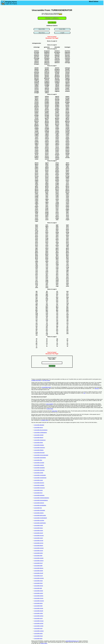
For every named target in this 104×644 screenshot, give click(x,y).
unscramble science (39, 561)
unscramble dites (38, 460)
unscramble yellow (38, 613)
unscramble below (38, 603)
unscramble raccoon (39, 535)
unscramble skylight (39, 435)
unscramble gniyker (39, 623)
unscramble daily (38, 588)
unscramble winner (39, 586)
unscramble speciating (39, 468)
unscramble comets (39, 626)
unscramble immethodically (40, 518)
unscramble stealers (39, 513)
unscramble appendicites (40, 458)
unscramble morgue (39, 621)
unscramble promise (39, 578)
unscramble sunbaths (39, 485)
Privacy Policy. (44, 643)
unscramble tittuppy (39, 438)
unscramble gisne (38, 638)
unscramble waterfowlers (40, 523)
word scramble (50, 404)
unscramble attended (39, 425)
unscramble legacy (39, 528)
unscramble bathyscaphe (40, 515)
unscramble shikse (39, 443)
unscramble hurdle (38, 525)
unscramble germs (38, 427)
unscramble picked (39, 591)
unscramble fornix (38, 493)
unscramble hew (38, 508)
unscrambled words (46, 387)
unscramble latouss (39, 568)
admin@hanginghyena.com (72, 641)
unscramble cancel (39, 551)
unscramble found (38, 563)
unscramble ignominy (39, 483)
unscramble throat (38, 636)
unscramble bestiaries (39, 495)
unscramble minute (39, 608)
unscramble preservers (39, 448)
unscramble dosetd (39, 611)
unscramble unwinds (39, 465)
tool (84, 393)
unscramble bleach (39, 546)
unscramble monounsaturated (41, 455)
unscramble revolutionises (40, 478)
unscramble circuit (38, 576)
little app (97, 388)
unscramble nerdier (39, 473)
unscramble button (38, 553)
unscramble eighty (38, 633)
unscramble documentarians (41, 430)
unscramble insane (39, 530)
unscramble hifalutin (39, 450)
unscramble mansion (39, 601)
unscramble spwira (39, 593)
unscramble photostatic (40, 510)
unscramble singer (38, 581)
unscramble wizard (39, 533)
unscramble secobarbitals (40, 505)
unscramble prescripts (39, 470)
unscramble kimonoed (39, 453)
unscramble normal (39, 541)
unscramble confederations (40, 433)
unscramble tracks (38, 490)
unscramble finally (38, 606)
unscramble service (39, 543)
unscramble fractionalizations (41, 500)
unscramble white (38, 556)
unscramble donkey (39, 596)
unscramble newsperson (40, 440)
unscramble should (39, 573)
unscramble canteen (39, 631)
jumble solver (50, 409)
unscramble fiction (38, 583)
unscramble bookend (39, 503)
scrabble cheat (45, 420)
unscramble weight (39, 571)
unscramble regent (39, 538)
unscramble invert (38, 628)
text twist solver (46, 380)
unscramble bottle (38, 566)
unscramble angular (39, 558)
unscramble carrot (38, 618)
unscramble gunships (39, 520)
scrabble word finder (36, 380)
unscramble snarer (39, 480)
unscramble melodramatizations (42, 498)
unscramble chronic (39, 598)
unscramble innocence (39, 488)
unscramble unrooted (39, 463)
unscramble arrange (39, 548)
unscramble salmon (39, 616)
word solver (55, 411)
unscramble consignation (40, 475)
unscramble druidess (39, 445)
